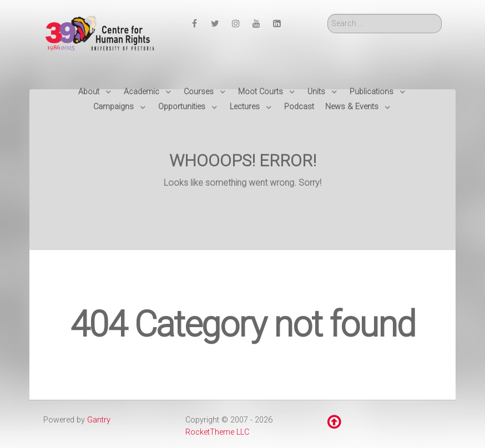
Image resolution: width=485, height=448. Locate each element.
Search (328, 14)
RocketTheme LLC (217, 432)
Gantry (99, 420)
